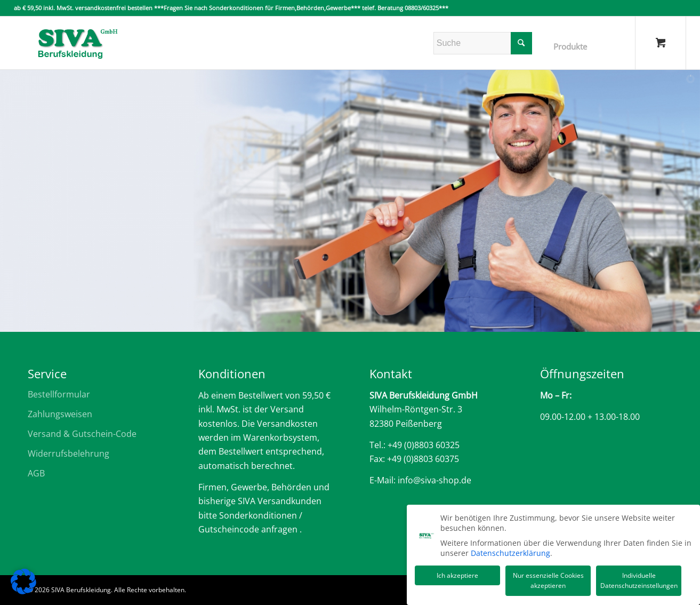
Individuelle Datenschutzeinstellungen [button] (639, 580)
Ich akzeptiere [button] (457, 574)
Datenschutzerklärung (510, 552)
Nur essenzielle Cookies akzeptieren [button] (548, 580)
